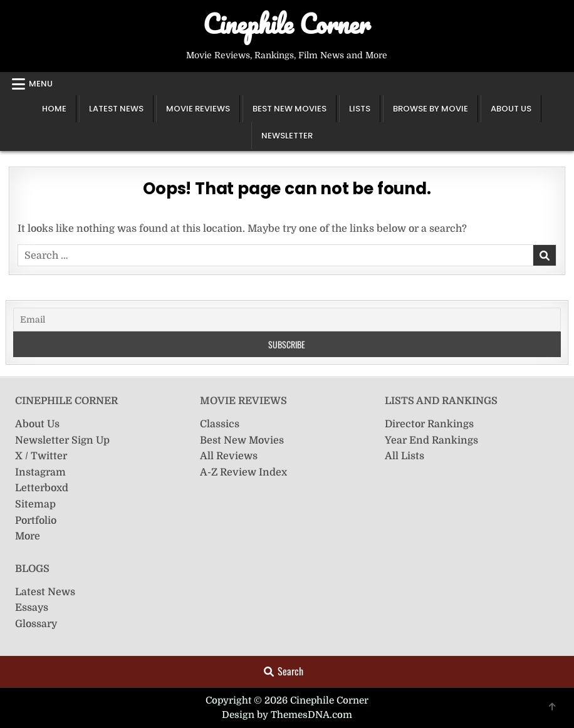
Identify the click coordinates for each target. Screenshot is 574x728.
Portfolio (36, 521)
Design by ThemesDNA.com (287, 715)
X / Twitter (41, 456)
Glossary (36, 624)
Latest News (116, 109)
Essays (32, 608)
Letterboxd (42, 488)
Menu (41, 84)
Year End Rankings (431, 440)
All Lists (404, 456)
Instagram (40, 472)
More (28, 536)
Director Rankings (429, 424)
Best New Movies (290, 109)
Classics (220, 424)
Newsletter (287, 136)
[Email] (287, 320)
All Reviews (229, 456)
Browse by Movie (430, 109)
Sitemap (35, 504)
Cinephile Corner (287, 23)
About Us (511, 109)
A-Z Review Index (243, 472)
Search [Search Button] (284, 671)
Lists (360, 109)
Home (54, 109)
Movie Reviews (198, 109)
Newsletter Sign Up (62, 440)
